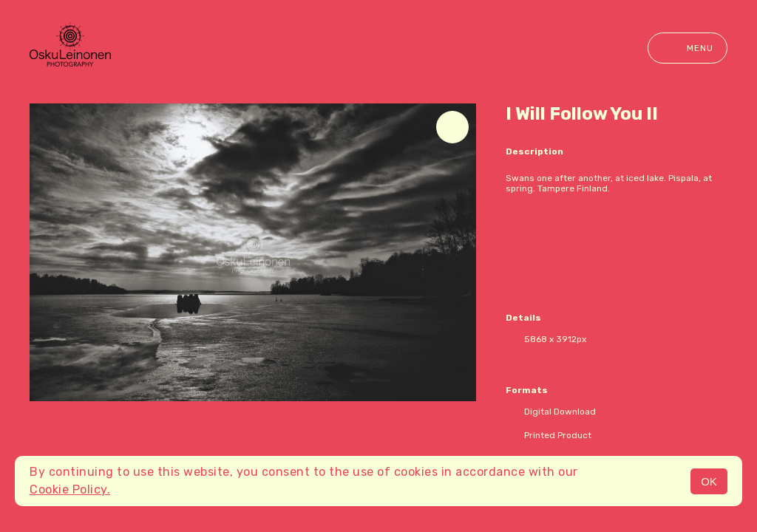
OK (709, 481)
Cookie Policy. (70, 490)
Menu (688, 48)
